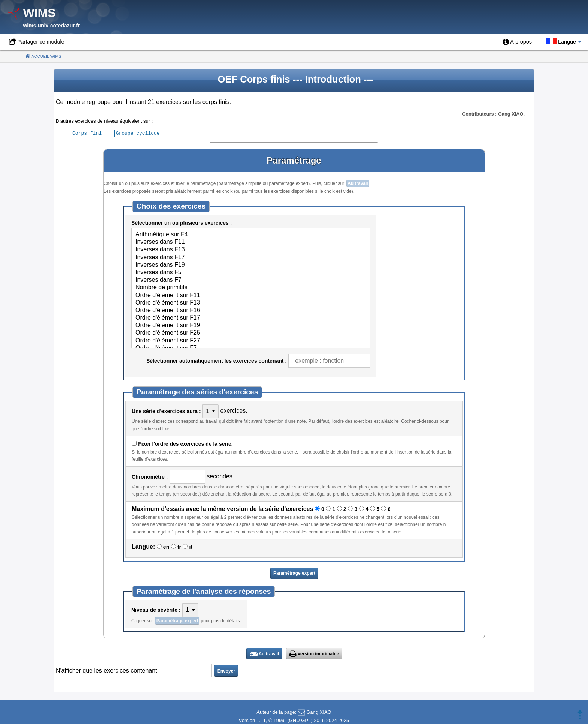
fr (179, 547)
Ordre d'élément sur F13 (251, 303)
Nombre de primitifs (251, 287)
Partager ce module (41, 42)
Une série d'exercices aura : (166, 411)
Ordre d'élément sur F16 (251, 310)
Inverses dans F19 (251, 265)
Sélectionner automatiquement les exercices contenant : (217, 360)
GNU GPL (300, 720)
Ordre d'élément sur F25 (251, 333)
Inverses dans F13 (251, 249)
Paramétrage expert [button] (294, 573)
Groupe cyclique (138, 133)
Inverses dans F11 (251, 242)
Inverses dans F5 (251, 272)
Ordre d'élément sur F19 (251, 325)
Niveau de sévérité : (156, 610)
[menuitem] (517, 42)
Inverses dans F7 (251, 280)
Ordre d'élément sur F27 (251, 341)
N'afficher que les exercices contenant (106, 670)
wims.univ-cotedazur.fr (51, 26)
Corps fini (87, 133)
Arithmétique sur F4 (251, 234)
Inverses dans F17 (251, 257)
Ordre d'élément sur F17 (251, 318)
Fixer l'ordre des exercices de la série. (185, 443)
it (191, 547)
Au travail (358, 183)
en (166, 547)
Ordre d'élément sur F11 (251, 295)
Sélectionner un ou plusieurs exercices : (181, 222)
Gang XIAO (319, 712)
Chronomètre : (150, 476)
